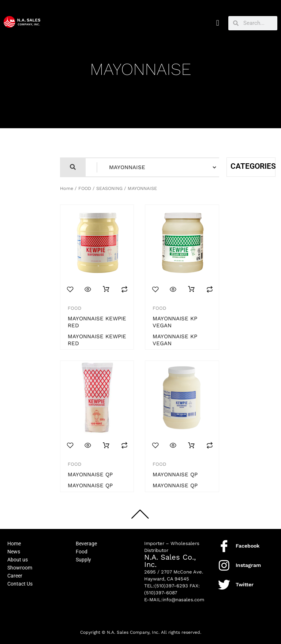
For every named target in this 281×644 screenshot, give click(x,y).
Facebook (248, 546)
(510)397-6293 (171, 586)
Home (67, 188)
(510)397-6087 (161, 593)
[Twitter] (224, 585)
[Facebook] (224, 546)
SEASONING (109, 188)
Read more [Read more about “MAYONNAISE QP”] (106, 446)
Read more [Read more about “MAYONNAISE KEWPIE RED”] (106, 289)
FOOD (85, 188)
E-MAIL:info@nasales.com (174, 600)
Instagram (248, 565)
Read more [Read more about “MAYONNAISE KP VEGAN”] (191, 289)
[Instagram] (224, 565)
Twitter (245, 584)
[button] (218, 23)
